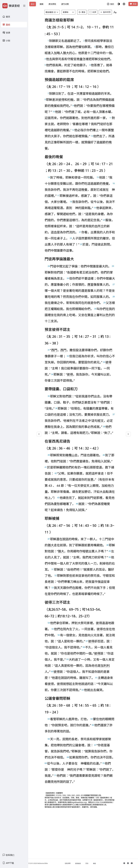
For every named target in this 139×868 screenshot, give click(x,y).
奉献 (133, 4)
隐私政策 (72, 863)
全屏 (95, 12)
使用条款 (82, 863)
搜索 (42, 4)
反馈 (91, 863)
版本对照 (108, 12)
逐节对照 (65, 4)
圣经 (33, 4)
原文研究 (52, 4)
